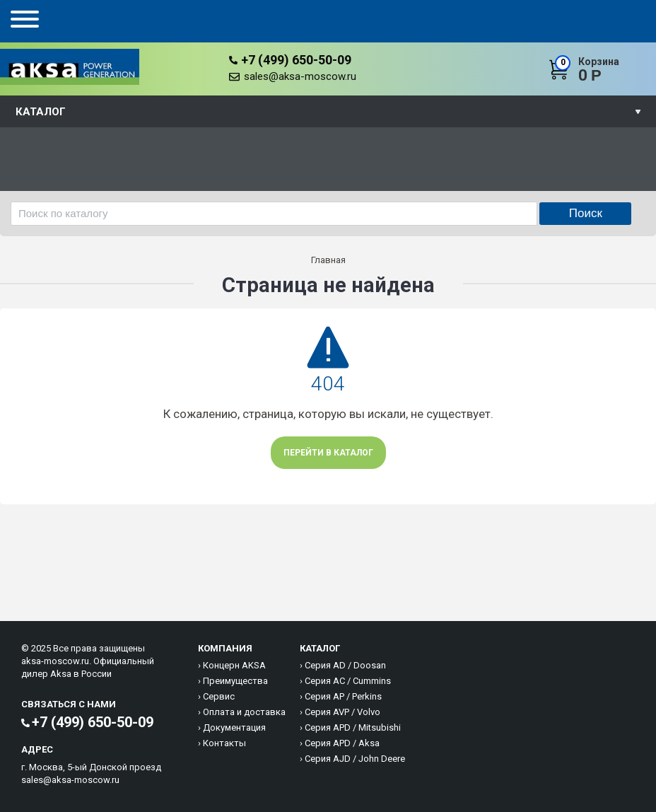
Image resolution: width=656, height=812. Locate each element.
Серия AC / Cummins (348, 681)
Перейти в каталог (328, 453)
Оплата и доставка (244, 712)
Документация (234, 727)
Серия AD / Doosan (345, 665)
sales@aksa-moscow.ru (300, 76)
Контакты (224, 743)
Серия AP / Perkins (343, 696)
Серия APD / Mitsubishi (353, 727)
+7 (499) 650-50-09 (296, 60)
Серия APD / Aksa (342, 743)
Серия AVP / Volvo (342, 712)
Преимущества (235, 681)
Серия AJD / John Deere (355, 759)
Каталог (41, 112)
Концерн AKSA (234, 665)
